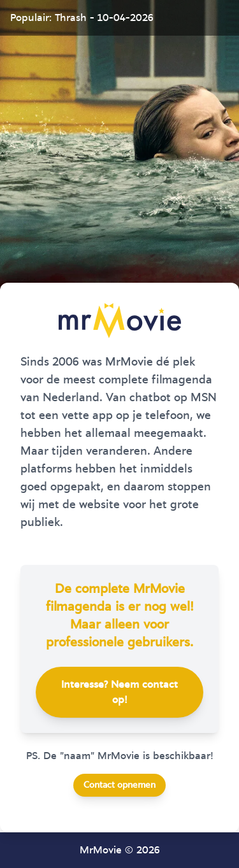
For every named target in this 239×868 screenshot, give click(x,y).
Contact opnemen (119, 785)
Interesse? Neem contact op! (119, 692)
